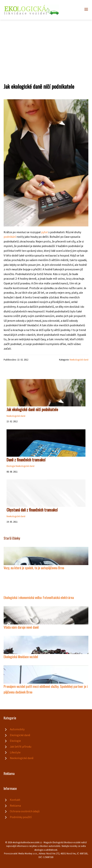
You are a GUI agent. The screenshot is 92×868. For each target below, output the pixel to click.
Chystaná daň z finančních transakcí (32, 510)
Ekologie (11, 466)
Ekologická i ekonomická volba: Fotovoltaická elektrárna (39, 597)
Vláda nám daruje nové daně (21, 627)
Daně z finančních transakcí (26, 460)
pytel (45, 232)
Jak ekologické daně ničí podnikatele (32, 409)
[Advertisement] (46, 47)
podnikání (10, 237)
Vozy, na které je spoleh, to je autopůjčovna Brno (34, 568)
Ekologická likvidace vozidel (21, 657)
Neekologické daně (79, 360)
